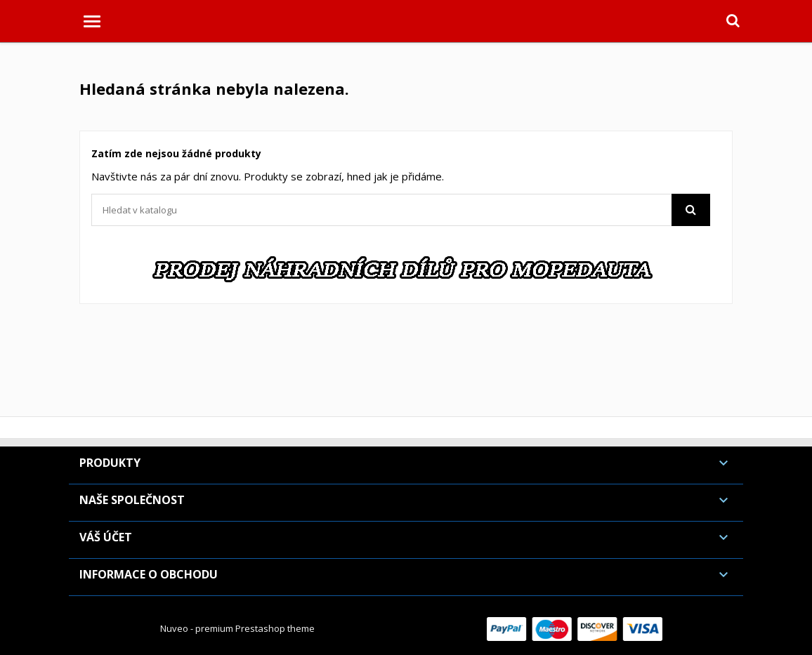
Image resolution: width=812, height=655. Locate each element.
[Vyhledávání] (401, 210)
